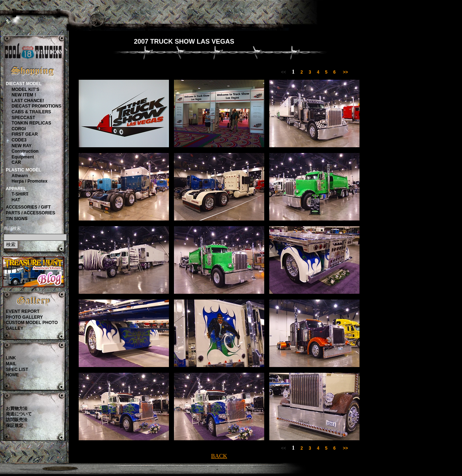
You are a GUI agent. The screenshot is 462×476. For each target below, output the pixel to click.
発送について (19, 414)
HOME (12, 375)
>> (345, 72)
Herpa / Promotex (29, 181)
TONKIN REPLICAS (31, 123)
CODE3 (19, 140)
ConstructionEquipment (25, 154)
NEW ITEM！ (25, 95)
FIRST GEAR (25, 134)
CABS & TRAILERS (31, 112)
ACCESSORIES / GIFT (28, 207)
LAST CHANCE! (28, 101)
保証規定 (14, 425)
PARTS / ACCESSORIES (30, 213)
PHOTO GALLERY (24, 317)
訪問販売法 (17, 420)
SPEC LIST (17, 370)
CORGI (19, 129)
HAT (16, 200)
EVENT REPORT (23, 311)
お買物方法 (17, 409)
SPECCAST (23, 118)
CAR (16, 162)
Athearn (20, 176)
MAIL (11, 364)
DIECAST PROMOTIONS (36, 106)
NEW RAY (22, 146)
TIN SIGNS (17, 219)
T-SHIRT (20, 194)
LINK (11, 358)
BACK (219, 456)
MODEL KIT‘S (25, 89)
